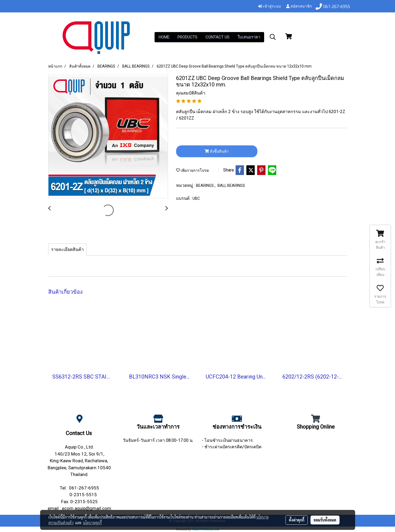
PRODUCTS (187, 37)
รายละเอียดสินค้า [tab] (67, 249)
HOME (164, 37)
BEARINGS (205, 185)
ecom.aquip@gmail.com (87, 508)
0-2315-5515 (83, 495)
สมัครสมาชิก (299, 6)
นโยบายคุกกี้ (92, 523)
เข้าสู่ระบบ (270, 6)
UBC (196, 198)
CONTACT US (217, 37)
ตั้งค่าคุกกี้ (297, 520)
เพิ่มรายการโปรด (193, 170)
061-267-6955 (84, 488)
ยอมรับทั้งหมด (325, 520)
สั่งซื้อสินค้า (217, 151)
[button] (273, 37)
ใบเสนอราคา (249, 37)
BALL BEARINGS (231, 185)
